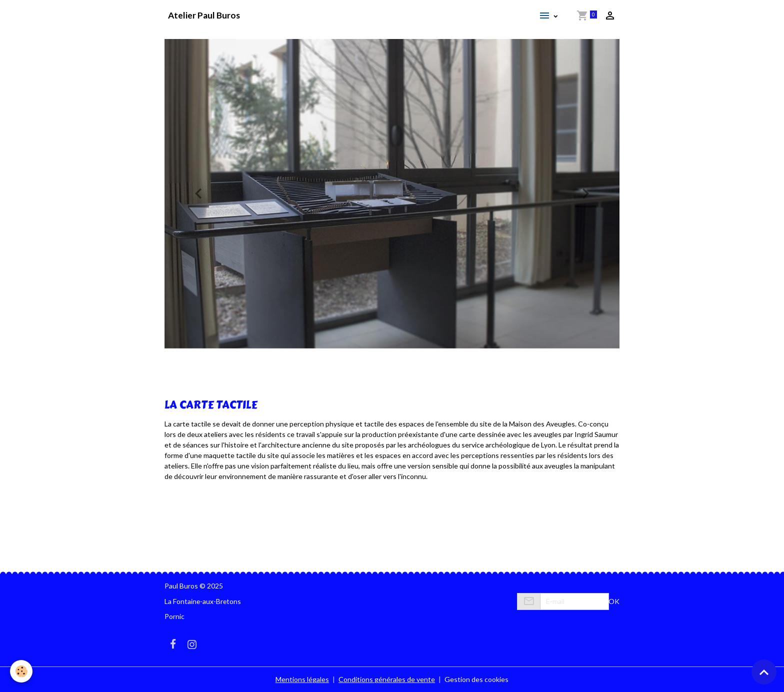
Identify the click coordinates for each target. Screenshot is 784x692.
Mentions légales (302, 679)
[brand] (204, 16)
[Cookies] (21, 671)
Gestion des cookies (476, 679)
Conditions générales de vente (387, 679)
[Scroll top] (764, 672)
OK (614, 601)
